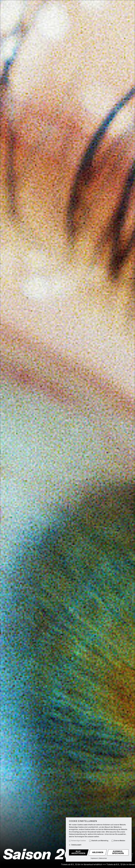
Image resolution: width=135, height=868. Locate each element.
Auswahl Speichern (118, 852)
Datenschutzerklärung (77, 834)
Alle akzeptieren (78, 852)
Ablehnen (98, 852)
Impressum (94, 858)
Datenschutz (103, 858)
